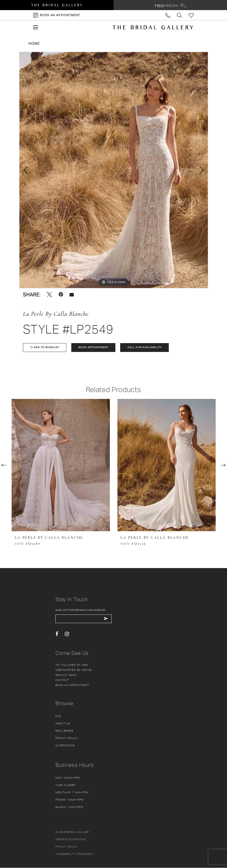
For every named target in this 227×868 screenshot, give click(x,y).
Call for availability (145, 348)
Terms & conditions (71, 839)
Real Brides (64, 731)
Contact (62, 680)
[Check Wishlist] (191, 15)
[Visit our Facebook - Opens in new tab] (57, 634)
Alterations (65, 746)
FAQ (58, 716)
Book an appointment (72, 685)
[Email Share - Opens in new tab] (72, 295)
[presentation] (61, 465)
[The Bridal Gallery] (153, 27)
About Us (63, 724)
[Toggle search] (180, 15)
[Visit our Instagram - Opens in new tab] (67, 634)
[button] (36, 27)
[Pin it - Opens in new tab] (61, 295)
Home (34, 43)
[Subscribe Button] (106, 619)
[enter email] (84, 619)
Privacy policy (67, 847)
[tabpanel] (114, 170)
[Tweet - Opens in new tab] (49, 295)
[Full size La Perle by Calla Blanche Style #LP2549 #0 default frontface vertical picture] (114, 170)
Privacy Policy (67, 738)
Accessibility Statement (74, 854)
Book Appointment (94, 348)
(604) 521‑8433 (66, 675)
